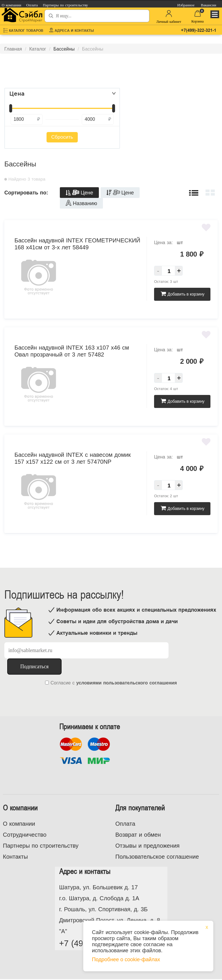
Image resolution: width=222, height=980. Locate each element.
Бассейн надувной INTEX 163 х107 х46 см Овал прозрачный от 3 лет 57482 (72, 351)
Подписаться (34, 667)
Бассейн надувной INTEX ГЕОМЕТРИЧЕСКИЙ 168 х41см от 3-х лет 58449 (77, 244)
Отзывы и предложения (147, 846)
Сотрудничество (25, 835)
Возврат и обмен (138, 835)
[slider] (11, 108)
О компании (19, 824)
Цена (17, 94)
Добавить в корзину (183, 294)
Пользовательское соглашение (157, 857)
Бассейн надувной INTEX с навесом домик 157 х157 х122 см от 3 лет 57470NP (73, 458)
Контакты (15, 857)
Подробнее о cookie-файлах (126, 959)
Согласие (61, 683)
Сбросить (62, 137)
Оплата (125, 824)
